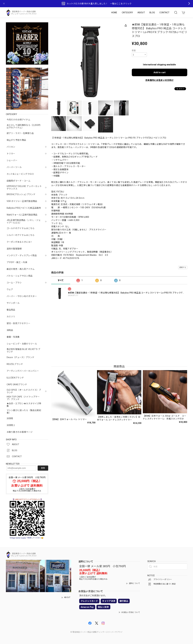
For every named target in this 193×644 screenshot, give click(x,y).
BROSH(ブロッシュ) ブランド (21, 194)
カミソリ (11, 317)
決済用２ (11, 425)
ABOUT (141, 13)
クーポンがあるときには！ (20, 242)
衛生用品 (11, 310)
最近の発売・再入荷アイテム (21, 269)
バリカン (11, 147)
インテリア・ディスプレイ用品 (22, 255)
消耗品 (10, 330)
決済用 (10, 418)
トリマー (11, 154)
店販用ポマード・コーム (19, 181)
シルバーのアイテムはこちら (21, 235)
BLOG (152, 13)
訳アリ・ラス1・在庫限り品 (20, 133)
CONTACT (164, 13)
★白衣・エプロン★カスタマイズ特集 (24, 405)
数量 (134, 50)
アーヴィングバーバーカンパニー (23, 371)
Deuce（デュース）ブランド (21, 357)
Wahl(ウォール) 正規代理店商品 (22, 215)
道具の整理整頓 (14, 249)
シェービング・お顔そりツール (22, 344)
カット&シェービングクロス (20, 174)
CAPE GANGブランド (17, 384)
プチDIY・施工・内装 (17, 262)
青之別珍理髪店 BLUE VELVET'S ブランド (23, 350)
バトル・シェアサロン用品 (20, 276)
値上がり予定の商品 (16, 140)
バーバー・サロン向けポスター (22, 296)
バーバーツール (14, 167)
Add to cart (160, 72)
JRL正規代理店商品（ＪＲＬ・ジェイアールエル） (24, 221)
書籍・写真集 (13, 337)
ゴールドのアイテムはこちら (21, 228)
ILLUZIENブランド (15, 378)
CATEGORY (127, 13)
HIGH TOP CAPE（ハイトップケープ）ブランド (23, 398)
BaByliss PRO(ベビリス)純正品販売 (24, 208)
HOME (114, 13)
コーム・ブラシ (14, 283)
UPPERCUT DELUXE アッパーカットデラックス (24, 187)
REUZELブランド (15, 364)
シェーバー (12, 160)
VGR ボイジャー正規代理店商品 (22, 201)
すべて (61, 280)
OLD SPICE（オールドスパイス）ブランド (24, 391)
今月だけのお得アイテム (19, 120)
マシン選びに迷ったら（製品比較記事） (24, 412)
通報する (183, 267)
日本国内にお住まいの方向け (159, 80)
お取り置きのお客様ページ (20, 432)
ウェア (10, 289)
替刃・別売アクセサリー (19, 323)
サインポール (13, 303)
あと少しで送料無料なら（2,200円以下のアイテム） (24, 126)
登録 (43, 468)
